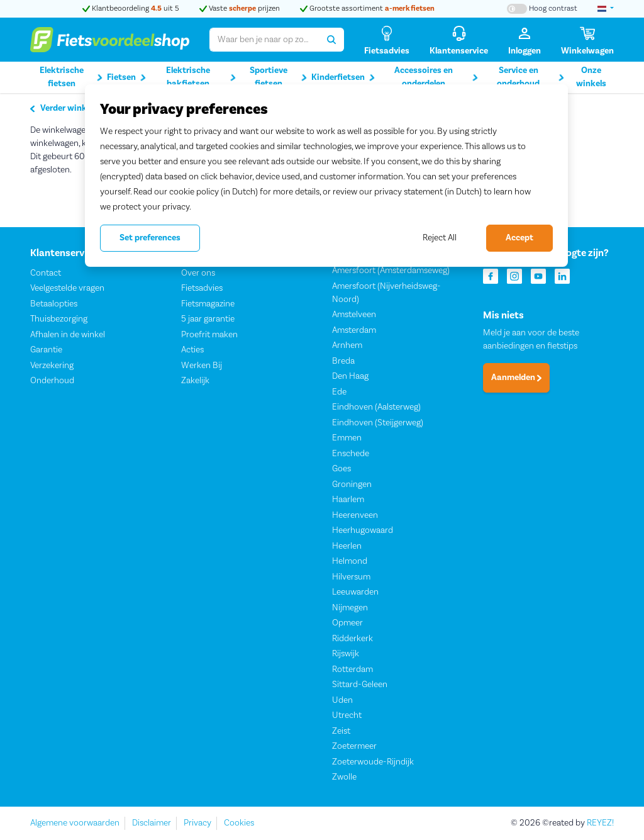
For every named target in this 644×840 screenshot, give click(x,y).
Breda (343, 361)
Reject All (440, 238)
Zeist (341, 731)
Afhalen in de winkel (68, 335)
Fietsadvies (202, 289)
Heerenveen (355, 515)
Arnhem (347, 346)
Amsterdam (354, 330)
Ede (339, 392)
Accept (519, 238)
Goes (341, 469)
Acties (192, 350)
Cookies (239, 823)
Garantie (46, 350)
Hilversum (351, 577)
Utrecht (347, 716)
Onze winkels (591, 77)
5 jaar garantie (208, 320)
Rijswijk (346, 654)
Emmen (347, 439)
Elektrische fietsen (71, 77)
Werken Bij (202, 366)
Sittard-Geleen (360, 685)
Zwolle (344, 778)
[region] (326, 176)
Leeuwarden (355, 593)
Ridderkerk (353, 639)
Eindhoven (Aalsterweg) (376, 408)
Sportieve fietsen (279, 77)
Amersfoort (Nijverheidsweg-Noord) (386, 293)
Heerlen (347, 546)
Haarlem (348, 500)
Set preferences (150, 238)
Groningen (352, 484)
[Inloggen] (525, 40)
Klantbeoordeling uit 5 (131, 8)
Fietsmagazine (208, 304)
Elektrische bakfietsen (201, 77)
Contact (46, 273)
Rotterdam (353, 669)
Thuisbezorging (59, 320)
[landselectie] (606, 9)
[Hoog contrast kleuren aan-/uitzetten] (542, 9)
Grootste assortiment (367, 8)
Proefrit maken (209, 335)
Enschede (351, 454)
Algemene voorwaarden (75, 823)
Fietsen (126, 78)
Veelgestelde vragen (67, 289)
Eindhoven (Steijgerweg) (378, 423)
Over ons (198, 273)
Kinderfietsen (343, 78)
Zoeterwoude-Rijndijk (373, 762)
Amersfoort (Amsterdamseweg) (391, 271)
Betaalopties (54, 304)
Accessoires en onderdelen (436, 77)
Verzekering (52, 366)
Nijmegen (350, 608)
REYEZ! (600, 823)
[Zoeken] (332, 40)
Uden (342, 700)
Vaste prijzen (240, 8)
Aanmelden (516, 378)
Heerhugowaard (363, 531)
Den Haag (350, 377)
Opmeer (347, 624)
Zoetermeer (354, 747)
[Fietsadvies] (387, 40)
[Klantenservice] (459, 40)
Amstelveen (354, 315)
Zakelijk (195, 381)
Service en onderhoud (530, 77)
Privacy (197, 823)
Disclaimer (152, 823)
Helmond (350, 562)
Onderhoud (52, 381)
